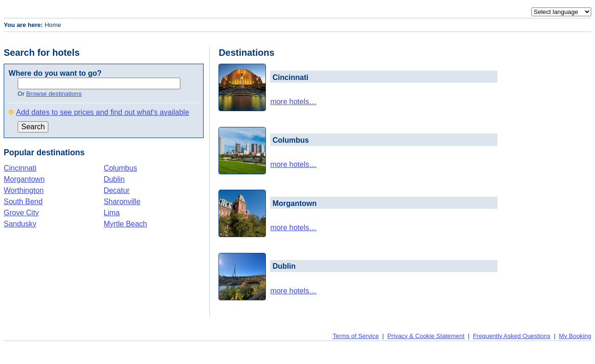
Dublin (114, 179)
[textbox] (99, 83)
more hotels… (293, 102)
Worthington (24, 190)
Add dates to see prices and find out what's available (103, 112)
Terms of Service (356, 336)
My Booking (575, 336)
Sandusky (20, 224)
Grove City (21, 213)
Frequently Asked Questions (512, 336)
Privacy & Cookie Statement (426, 336)
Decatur (117, 190)
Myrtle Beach (125, 224)
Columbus (120, 168)
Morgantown (24, 179)
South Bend (23, 202)
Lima (112, 213)
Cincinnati (20, 168)
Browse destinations (54, 94)
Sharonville (122, 202)
